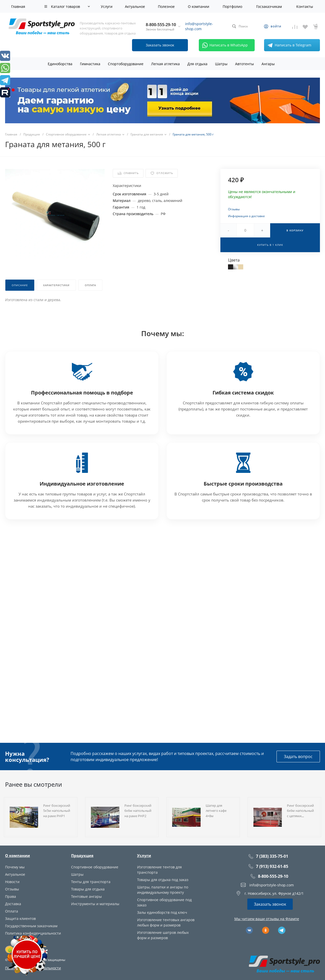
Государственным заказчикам (31, 926)
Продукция (82, 855)
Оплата (12, 911)
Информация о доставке (246, 216)
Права (11, 896)
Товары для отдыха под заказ (163, 880)
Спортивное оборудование (95, 867)
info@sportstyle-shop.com (199, 26)
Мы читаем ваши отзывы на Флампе (267, 919)
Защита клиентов (20, 918)
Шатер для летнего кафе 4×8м (216, 811)
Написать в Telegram (288, 45)
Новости (12, 882)
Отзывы (234, 209)
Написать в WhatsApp (224, 45)
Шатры (77, 874)
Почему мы (15, 867)
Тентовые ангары (86, 896)
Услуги (144, 855)
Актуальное (15, 874)
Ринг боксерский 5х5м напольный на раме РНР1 (57, 811)
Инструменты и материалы (95, 904)
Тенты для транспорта (91, 882)
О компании (18, 855)
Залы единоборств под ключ (162, 912)
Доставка (13, 904)
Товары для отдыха (88, 889)
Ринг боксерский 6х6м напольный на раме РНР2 (138, 811)
